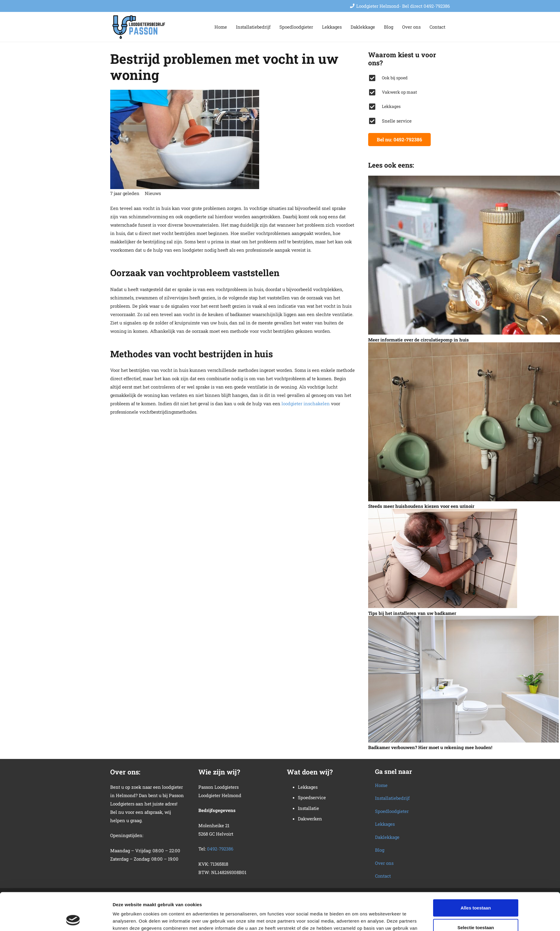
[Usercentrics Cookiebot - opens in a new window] (73, 919)
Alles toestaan (476, 872)
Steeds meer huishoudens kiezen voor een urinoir (421, 506)
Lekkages (385, 824)
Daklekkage (387, 837)
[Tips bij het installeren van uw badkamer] (443, 558)
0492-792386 (220, 849)
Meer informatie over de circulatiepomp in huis (419, 340)
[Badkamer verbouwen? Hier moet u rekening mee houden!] (463, 679)
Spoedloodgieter (392, 811)
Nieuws (153, 193)
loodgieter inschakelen (306, 403)
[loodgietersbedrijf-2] (139, 27)
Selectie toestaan (476, 892)
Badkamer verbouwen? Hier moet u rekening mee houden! (430, 747)
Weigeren (476, 911)
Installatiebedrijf (392, 798)
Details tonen (356, 919)
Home (381, 785)
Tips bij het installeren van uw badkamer (412, 613)
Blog (380, 850)
